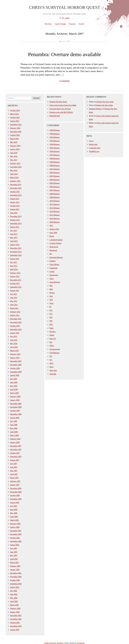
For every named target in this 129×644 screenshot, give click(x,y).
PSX (51, 325)
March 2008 (14, 435)
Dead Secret (54, 247)
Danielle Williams (95, 109)
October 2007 (15, 453)
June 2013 (14, 234)
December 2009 (16, 361)
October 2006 (15, 495)
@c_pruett (66, 18)
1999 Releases (55, 162)
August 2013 (15, 227)
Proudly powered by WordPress (54, 643)
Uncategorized (55, 349)
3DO (51, 226)
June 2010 (14, 340)
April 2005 (14, 559)
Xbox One (53, 370)
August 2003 (15, 630)
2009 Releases (55, 197)
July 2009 (14, 379)
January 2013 (15, 245)
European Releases (56, 257)
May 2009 (14, 386)
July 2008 (14, 421)
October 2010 (15, 326)
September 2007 (16, 457)
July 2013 (14, 231)
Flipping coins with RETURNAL (61, 112)
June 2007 (14, 467)
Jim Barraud (81, 643)
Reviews (48, 24)
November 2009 (16, 365)
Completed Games (56, 240)
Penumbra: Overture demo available (65, 54)
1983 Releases (55, 130)
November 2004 (16, 577)
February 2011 (15, 312)
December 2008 (16, 404)
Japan (52, 279)
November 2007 (16, 450)
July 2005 (14, 548)
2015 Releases (55, 215)
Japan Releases (55, 282)
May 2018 (14, 156)
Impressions (54, 275)
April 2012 (14, 269)
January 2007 (15, 485)
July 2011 (13, 294)
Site (51, 342)
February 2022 (15, 128)
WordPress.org (94, 151)
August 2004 (15, 587)
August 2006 (15, 503)
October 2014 (15, 206)
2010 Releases (55, 201)
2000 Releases (55, 166)
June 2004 (14, 594)
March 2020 (14, 139)
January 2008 (15, 442)
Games (52, 272)
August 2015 (15, 199)
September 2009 (16, 372)
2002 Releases (55, 173)
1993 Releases (55, 141)
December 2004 (16, 573)
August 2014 (15, 209)
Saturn (52, 335)
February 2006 (15, 524)
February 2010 (15, 354)
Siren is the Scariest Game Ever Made (63, 105)
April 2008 (14, 432)
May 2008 (14, 428)
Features (72, 24)
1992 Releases (55, 137)
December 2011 (16, 280)
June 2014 (14, 213)
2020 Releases (55, 222)
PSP (51, 321)
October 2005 (15, 538)
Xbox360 (53, 374)
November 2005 (16, 534)
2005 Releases (55, 183)
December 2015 (16, 185)
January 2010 (15, 358)
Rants (52, 328)
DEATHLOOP (55, 116)
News (52, 303)
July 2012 (14, 262)
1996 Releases (55, 151)
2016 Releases (55, 219)
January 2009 (15, 400)
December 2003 (16, 616)
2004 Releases (55, 180)
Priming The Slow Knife (58, 102)
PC (51, 307)
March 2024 (14, 114)
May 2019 (14, 142)
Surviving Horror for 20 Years (60, 109)
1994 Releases (55, 144)
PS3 (51, 314)
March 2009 (14, 393)
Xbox (51, 367)
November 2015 (16, 188)
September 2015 (16, 195)
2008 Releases (55, 194)
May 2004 (14, 598)
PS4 (51, 317)
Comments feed (94, 148)
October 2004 (15, 580)
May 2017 (14, 160)
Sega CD (53, 339)
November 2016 (16, 167)
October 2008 (15, 411)
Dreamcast (53, 250)
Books (52, 236)
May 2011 (14, 301)
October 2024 (15, 110)
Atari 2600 (53, 233)
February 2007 (15, 481)
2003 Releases (55, 176)
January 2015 (15, 202)
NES (51, 300)
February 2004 (15, 608)
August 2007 (15, 460)
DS (51, 254)
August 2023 (15, 121)
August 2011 (15, 291)
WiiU (51, 363)
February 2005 (15, 566)
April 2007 (14, 474)
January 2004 (15, 612)
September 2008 (16, 414)
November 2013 (16, 216)
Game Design (60, 24)
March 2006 (14, 520)
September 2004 (16, 584)
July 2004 (14, 591)
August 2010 (15, 333)
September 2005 (16, 541)
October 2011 (15, 284)
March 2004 (14, 605)
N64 (51, 296)
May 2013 (14, 238)
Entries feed (93, 144)
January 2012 (15, 276)
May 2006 (14, 513)
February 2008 (15, 439)
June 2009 (14, 382)
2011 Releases (55, 204)
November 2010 (16, 322)
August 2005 (15, 545)
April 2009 (14, 389)
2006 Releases (55, 187)
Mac (51, 286)
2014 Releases (55, 211)
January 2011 (15, 315)
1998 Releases (55, 159)
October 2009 (15, 368)
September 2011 (16, 287)
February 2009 (15, 397)
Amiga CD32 (54, 229)
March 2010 (14, 351)
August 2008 (15, 418)
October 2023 (15, 118)
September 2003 (16, 626)
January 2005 (15, 570)
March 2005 (14, 563)
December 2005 (16, 531)
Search (82, 24)
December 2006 (16, 488)
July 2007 (14, 464)
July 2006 (14, 506)
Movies (52, 293)
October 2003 (15, 623)
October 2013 (15, 220)
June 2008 (14, 425)
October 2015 (15, 192)
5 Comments (64, 81)
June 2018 (14, 153)
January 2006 (15, 527)
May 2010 (14, 344)
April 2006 (14, 517)
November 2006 (16, 492)
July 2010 (14, 337)
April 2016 (14, 174)
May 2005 (14, 556)
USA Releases (55, 353)
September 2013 (16, 223)
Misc (51, 289)
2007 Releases (55, 190)
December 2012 (16, 248)
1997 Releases (55, 155)
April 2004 (14, 601)
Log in (91, 141)
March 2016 (14, 178)
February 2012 (15, 273)
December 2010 (16, 319)
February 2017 (15, 163)
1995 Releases (55, 148)
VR (51, 356)
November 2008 (16, 407)
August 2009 (15, 375)
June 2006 (14, 510)
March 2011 (14, 308)
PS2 (51, 310)
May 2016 (14, 170)
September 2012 (16, 255)
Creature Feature (55, 243)
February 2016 (15, 181)
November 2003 (16, 619)
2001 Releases (55, 169)
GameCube (53, 268)
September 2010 (16, 329)
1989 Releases (55, 134)
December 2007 (16, 446)
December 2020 (16, 132)
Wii (51, 360)
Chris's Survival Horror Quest (64, 7)
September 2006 (16, 499)
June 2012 (14, 266)
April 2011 (14, 305)
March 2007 (14, 478)
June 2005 (14, 552)
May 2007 (14, 471)
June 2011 (14, 298)
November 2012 (16, 252)
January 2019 (15, 149)
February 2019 (15, 146)
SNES (52, 346)
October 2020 (15, 135)
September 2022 (16, 125)
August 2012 (15, 259)
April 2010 (14, 347)
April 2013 (14, 241)
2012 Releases (55, 208)
